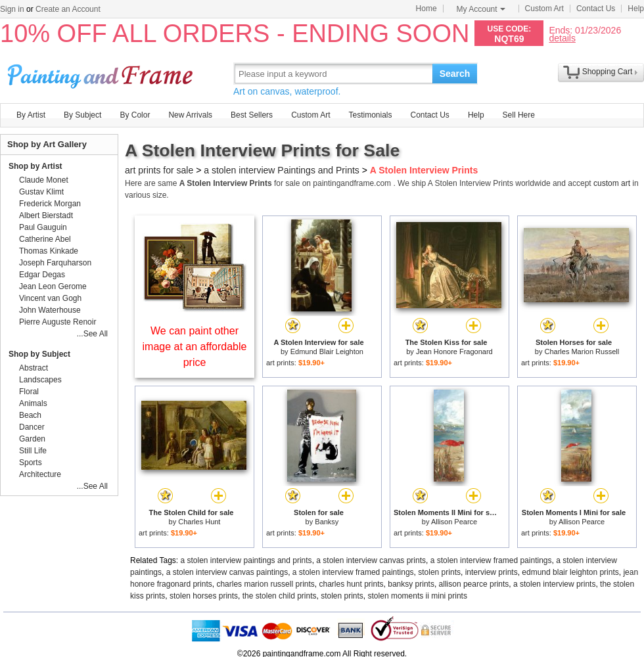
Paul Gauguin (43, 227)
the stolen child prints (280, 596)
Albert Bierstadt (46, 215)
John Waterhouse (50, 310)
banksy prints (411, 584)
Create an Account (68, 9)
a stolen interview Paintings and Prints (282, 170)
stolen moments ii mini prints (418, 596)
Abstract (34, 368)
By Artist (31, 115)
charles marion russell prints (265, 584)
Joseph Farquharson (55, 263)
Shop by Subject (39, 354)
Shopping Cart (608, 72)
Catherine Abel (45, 239)
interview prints (492, 572)
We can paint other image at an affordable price (195, 347)
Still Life (33, 451)
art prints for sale (159, 170)
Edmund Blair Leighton (327, 351)
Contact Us (596, 9)
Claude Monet (44, 180)
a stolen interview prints (554, 584)
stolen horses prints (204, 596)
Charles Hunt (199, 522)
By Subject (82, 115)
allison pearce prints (474, 584)
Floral (29, 392)
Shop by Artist (35, 166)
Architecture (40, 474)
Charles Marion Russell (582, 351)
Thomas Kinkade (49, 251)
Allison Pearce (454, 522)
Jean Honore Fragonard (454, 351)
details (562, 38)
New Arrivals (190, 115)
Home (426, 9)
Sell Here (519, 115)
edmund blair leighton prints (570, 572)
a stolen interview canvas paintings (227, 572)
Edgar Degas (42, 275)
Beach (30, 415)
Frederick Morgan (50, 204)
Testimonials (370, 115)
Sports (31, 463)
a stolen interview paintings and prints (246, 560)
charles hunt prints (351, 584)
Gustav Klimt (41, 192)
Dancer (32, 427)
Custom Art (544, 9)
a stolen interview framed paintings (491, 560)
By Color (135, 115)
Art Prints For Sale (102, 73)
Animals (33, 403)
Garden (32, 439)
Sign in (12, 9)
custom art (612, 183)
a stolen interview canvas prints (371, 560)
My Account (481, 9)
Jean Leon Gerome (53, 286)
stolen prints (439, 572)
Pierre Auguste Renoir (57, 322)
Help (636, 9)
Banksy (327, 522)
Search (455, 74)
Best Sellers (252, 115)
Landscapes (40, 380)
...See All (92, 334)
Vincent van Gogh (50, 298)
